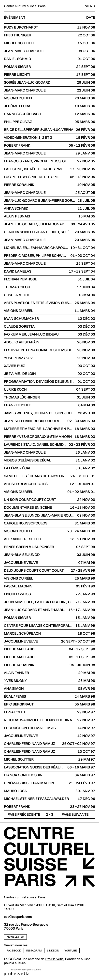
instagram (34, 950)
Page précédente (24, 814)
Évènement (15, 18)
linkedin (53, 950)
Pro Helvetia (54, 959)
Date (91, 18)
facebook (14, 950)
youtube (71, 950)
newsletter (15, 937)
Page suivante (75, 814)
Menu (90, 6)
